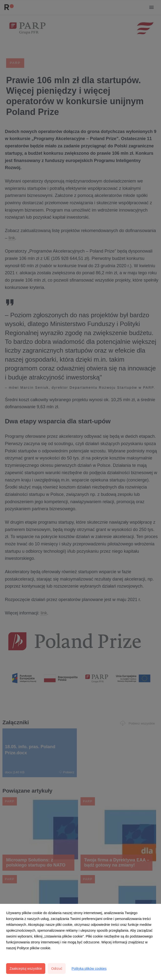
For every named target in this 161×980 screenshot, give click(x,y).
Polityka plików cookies (89, 969)
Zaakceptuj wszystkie (26, 969)
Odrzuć (57, 969)
